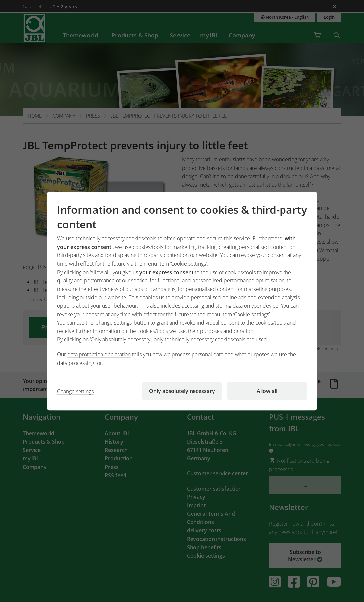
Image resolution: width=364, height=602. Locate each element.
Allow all (267, 391)
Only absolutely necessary (182, 391)
